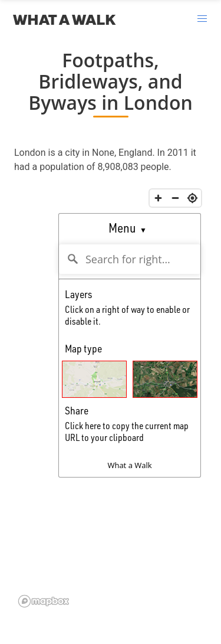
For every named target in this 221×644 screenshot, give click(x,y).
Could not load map (111, 398)
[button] (202, 19)
